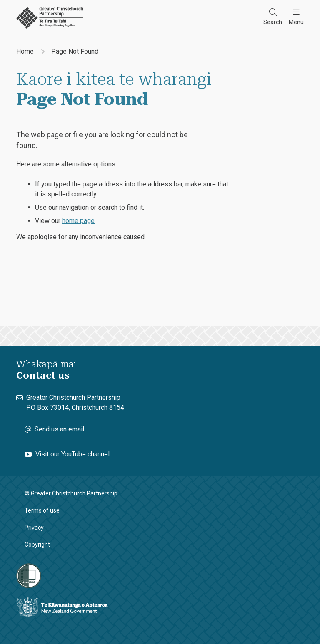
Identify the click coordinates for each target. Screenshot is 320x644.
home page (78, 221)
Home (25, 51)
